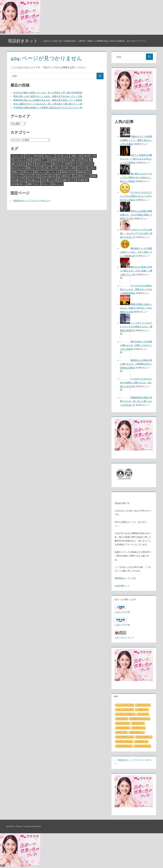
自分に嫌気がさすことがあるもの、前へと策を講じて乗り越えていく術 (48, 104)
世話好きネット (23, 41)
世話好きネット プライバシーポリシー (32, 201)
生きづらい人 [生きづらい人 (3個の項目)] (17, 176)
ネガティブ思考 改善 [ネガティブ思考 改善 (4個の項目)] (34, 156)
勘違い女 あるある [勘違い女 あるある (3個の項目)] (18, 164)
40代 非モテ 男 (122, 732)
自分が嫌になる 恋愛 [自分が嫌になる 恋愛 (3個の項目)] (50, 180)
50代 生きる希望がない (144, 737)
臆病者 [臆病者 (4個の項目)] (94, 176)
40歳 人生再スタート (137, 732)
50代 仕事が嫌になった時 (125, 737)
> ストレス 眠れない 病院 (125, 705)
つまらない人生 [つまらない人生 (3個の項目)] (17, 156)
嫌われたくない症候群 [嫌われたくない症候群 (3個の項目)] (61, 164)
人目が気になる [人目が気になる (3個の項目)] (62, 156)
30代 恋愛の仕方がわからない (140, 719)
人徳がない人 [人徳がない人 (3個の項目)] (49, 156)
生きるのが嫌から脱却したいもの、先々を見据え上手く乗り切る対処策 (48, 93)
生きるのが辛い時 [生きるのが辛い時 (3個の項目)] (31, 176)
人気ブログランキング (124, 638)
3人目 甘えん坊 (122, 719)
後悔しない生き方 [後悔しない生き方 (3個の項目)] (34, 168)
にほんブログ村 (122, 612)
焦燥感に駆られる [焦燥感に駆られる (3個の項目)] (84, 172)
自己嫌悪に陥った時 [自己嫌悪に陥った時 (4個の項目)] (67, 180)
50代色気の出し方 (141, 741)
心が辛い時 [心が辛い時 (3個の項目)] (82, 168)
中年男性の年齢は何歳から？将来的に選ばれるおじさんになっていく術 (48, 108)
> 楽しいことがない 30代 (125, 709)
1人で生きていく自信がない (126, 714)
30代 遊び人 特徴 (138, 723)
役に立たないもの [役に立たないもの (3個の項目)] (18, 168)
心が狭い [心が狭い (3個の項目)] (47, 168)
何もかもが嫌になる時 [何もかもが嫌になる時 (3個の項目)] (72, 160)
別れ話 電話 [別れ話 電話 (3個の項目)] (88, 160)
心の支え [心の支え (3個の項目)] (92, 168)
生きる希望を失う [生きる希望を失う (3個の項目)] (64, 176)
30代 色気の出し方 (123, 723)
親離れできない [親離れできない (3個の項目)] (33, 184)
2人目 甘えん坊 (143, 714)
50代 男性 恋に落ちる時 (124, 741)
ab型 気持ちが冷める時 (143, 746)
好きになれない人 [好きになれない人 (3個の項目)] (44, 164)
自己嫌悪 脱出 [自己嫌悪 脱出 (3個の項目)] (83, 180)
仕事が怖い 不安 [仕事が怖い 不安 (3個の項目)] (90, 156)
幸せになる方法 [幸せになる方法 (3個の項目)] (87, 164)
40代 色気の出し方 (139, 728)
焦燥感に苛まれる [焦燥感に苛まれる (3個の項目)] (68, 172)
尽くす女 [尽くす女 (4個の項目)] (76, 164)
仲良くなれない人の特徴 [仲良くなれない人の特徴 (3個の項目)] (21, 160)
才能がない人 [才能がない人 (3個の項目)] (27, 172)
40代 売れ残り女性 (123, 728)
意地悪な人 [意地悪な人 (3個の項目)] (16, 172)
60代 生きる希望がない (124, 746)
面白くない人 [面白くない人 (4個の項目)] (57, 184)
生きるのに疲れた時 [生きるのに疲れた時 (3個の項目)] (48, 176)
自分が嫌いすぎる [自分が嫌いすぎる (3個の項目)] (18, 180)
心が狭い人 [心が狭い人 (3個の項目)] (57, 168)
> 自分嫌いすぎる (142, 709)
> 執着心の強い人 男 (143, 705)
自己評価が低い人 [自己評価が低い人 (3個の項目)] (18, 184)
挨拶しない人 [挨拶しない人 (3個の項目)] (40, 172)
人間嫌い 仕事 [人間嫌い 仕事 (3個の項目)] (76, 156)
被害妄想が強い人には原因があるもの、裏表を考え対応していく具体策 (48, 100)
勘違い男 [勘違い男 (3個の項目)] (31, 164)
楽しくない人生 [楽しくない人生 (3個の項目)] (53, 172)
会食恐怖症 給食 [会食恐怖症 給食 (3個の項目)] (55, 160)
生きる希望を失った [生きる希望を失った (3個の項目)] (81, 176)
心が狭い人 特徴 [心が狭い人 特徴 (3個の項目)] (69, 168)
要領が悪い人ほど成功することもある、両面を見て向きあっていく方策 (48, 96)
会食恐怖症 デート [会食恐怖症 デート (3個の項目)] (40, 160)
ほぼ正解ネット (122, 586)
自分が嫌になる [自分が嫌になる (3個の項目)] (33, 180)
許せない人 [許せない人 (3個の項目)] (46, 184)
